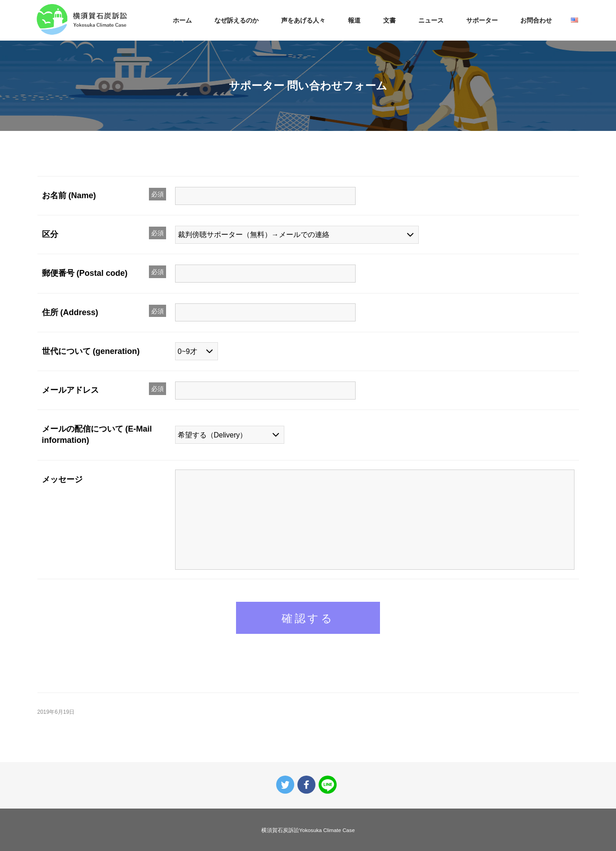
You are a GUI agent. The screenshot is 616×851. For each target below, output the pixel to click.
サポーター (482, 20)
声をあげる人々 (303, 20)
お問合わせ (536, 20)
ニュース (431, 20)
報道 (354, 20)
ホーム (182, 20)
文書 (389, 20)
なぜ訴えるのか (236, 20)
